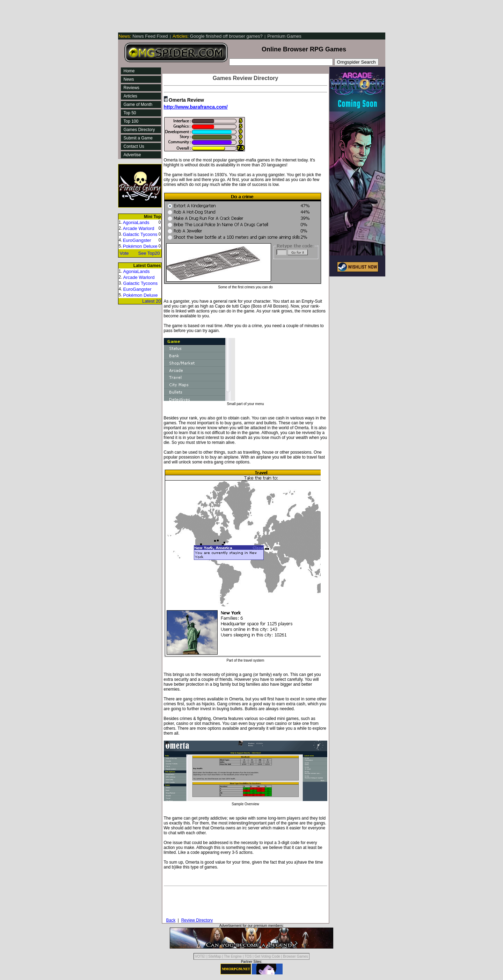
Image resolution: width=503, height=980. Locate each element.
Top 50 (130, 113)
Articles (130, 96)
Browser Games (296, 956)
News (129, 79)
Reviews (132, 88)
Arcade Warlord (139, 228)
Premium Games (284, 36)
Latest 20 (152, 301)
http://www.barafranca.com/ (196, 107)
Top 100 (131, 121)
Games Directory (139, 130)
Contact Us (134, 146)
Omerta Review (186, 100)
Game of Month (138, 105)
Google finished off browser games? (218, 36)
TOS (248, 956)
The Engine (233, 956)
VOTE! (200, 956)
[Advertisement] (245, 16)
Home (129, 71)
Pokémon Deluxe (140, 246)
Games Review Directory (246, 78)
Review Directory (197, 920)
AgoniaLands (136, 222)
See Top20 (149, 253)
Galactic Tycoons (140, 234)
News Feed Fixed (144, 36)
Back (171, 920)
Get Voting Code (267, 956)
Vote (124, 253)
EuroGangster (137, 240)
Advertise (132, 155)
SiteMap (215, 956)
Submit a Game (138, 138)
